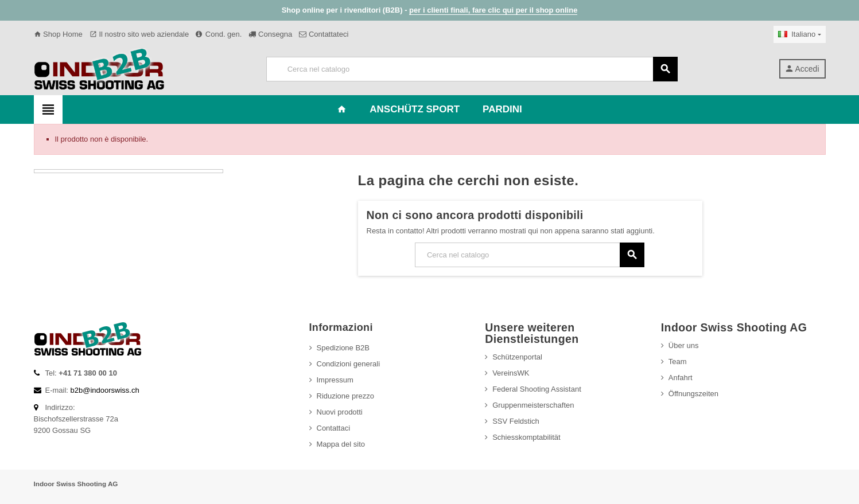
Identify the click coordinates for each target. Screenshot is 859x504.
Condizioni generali (349, 364)
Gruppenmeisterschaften (533, 405)
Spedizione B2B (343, 348)
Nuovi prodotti (340, 412)
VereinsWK (511, 373)
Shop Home (58, 34)
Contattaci (334, 428)
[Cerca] (472, 69)
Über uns (684, 345)
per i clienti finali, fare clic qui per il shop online (493, 10)
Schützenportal (517, 357)
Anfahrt (681, 378)
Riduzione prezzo (345, 396)
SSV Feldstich (516, 421)
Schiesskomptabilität (526, 437)
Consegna (270, 34)
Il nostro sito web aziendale (139, 34)
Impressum (335, 380)
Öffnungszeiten (693, 394)
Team (678, 362)
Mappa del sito (341, 444)
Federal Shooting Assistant (537, 389)
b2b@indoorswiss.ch (105, 390)
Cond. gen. (219, 34)
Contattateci (324, 34)
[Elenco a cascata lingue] (799, 34)
